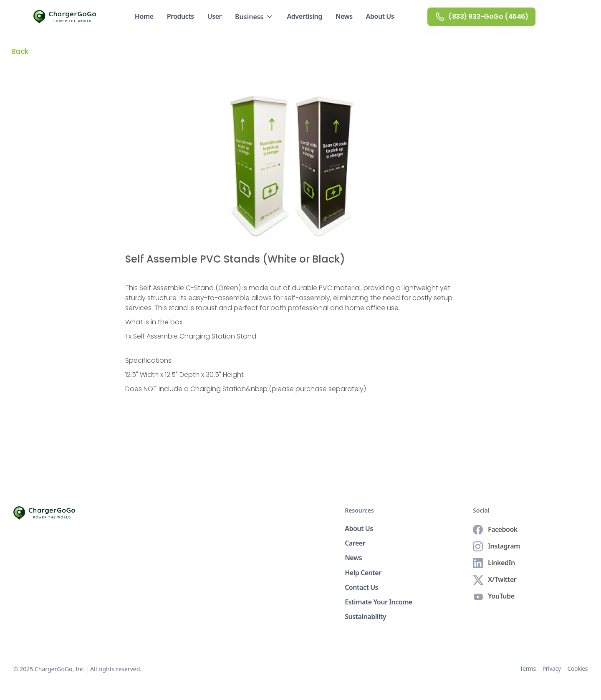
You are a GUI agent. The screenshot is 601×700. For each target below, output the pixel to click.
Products (181, 16)
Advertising (305, 16)
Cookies (577, 669)
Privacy (552, 669)
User (215, 16)
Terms (528, 669)
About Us (380, 16)
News (344, 16)
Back (20, 51)
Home (144, 16)
